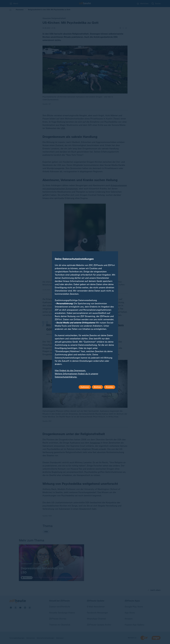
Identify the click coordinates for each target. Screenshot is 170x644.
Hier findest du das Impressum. (70, 371)
